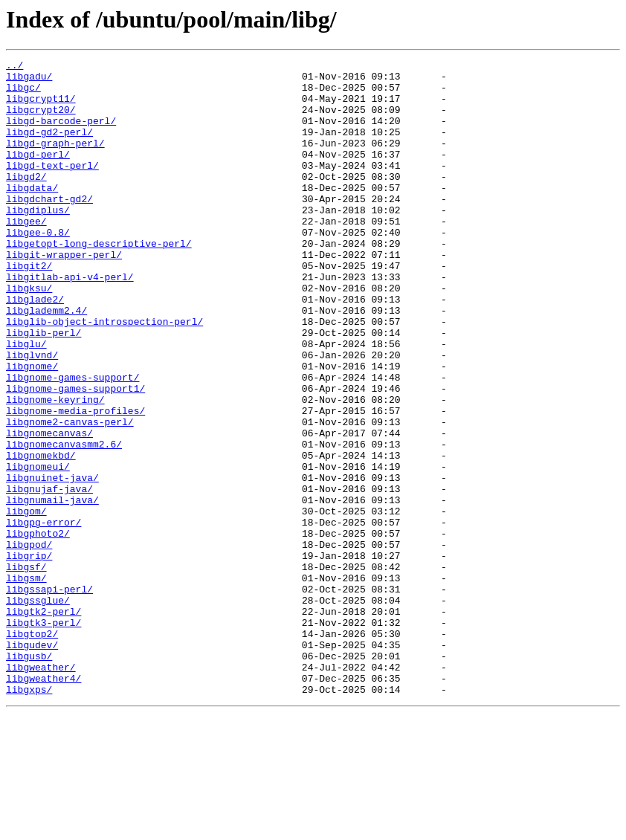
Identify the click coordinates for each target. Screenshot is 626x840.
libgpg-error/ (43, 616)
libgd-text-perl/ (52, 187)
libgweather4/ (43, 803)
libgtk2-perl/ (43, 723)
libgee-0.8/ (38, 268)
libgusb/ (29, 776)
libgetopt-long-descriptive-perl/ (99, 281)
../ (14, 67)
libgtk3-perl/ (43, 736)
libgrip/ (29, 656)
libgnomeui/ (38, 549)
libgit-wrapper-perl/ (64, 294)
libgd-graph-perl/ (55, 161)
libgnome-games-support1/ (75, 455)
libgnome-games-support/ (72, 442)
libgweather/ (41, 789)
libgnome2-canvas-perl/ (70, 495)
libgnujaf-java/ (49, 575)
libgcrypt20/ (41, 120)
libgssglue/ (38, 709)
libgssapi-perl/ (49, 696)
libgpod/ (29, 642)
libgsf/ (26, 669)
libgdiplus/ (38, 241)
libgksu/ (29, 335)
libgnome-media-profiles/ (75, 482)
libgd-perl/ (38, 174)
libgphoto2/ (38, 629)
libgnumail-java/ (52, 589)
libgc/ (23, 94)
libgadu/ (29, 80)
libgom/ (26, 602)
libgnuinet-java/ (52, 562)
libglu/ (26, 401)
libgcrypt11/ (41, 107)
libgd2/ (26, 201)
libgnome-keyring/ (55, 468)
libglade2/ (35, 348)
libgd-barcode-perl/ (61, 134)
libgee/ (26, 254)
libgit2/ (29, 308)
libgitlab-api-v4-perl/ (70, 321)
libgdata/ (32, 214)
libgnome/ (32, 428)
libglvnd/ (32, 415)
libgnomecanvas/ (49, 508)
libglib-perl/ (43, 388)
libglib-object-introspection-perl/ (104, 375)
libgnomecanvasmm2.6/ (64, 522)
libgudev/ (32, 763)
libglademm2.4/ (46, 361)
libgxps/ (29, 816)
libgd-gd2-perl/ (49, 147)
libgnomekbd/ (41, 535)
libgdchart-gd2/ (49, 227)
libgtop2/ (32, 749)
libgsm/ (26, 682)
